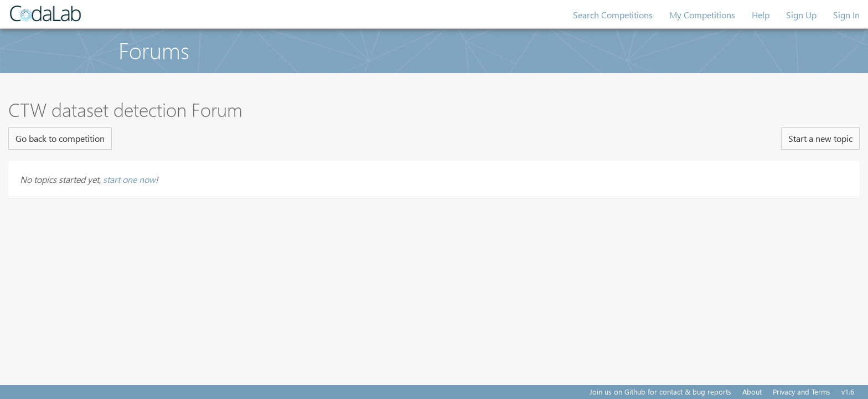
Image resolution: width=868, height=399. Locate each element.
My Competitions (702, 15)
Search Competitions (613, 15)
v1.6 (848, 392)
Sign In (846, 15)
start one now (129, 179)
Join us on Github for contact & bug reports (660, 392)
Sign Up (801, 15)
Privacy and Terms (802, 392)
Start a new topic (820, 138)
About (752, 392)
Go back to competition (60, 138)
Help (761, 15)
